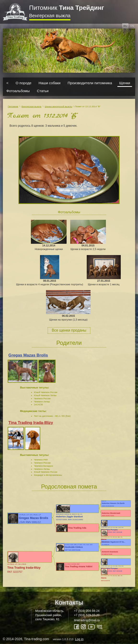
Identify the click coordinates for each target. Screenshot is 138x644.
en (132, 26)
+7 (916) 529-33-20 (87, 615)
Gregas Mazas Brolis (28, 355)
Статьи (43, 91)
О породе (23, 83)
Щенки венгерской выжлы (59, 106)
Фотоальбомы (18, 91)
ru (125, 26)
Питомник (67, 8)
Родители (69, 343)
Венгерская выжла (50, 16)
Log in (79, 639)
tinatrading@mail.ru (87, 620)
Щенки (125, 83)
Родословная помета (69, 486)
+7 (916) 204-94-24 (87, 611)
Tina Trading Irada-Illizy (31, 423)
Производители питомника (90, 83)
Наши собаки (49, 83)
